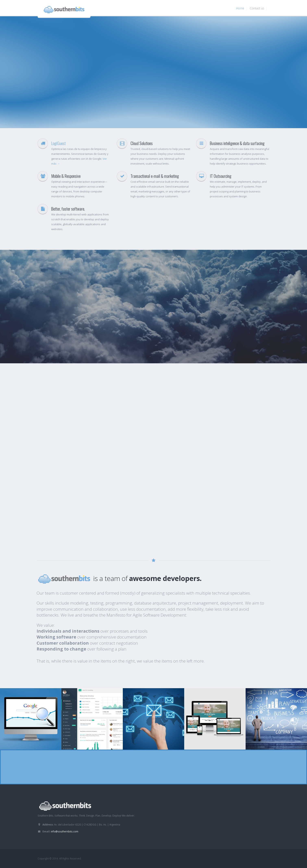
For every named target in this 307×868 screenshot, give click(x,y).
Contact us (257, 8)
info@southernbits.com (65, 831)
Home (240, 8)
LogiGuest (58, 143)
